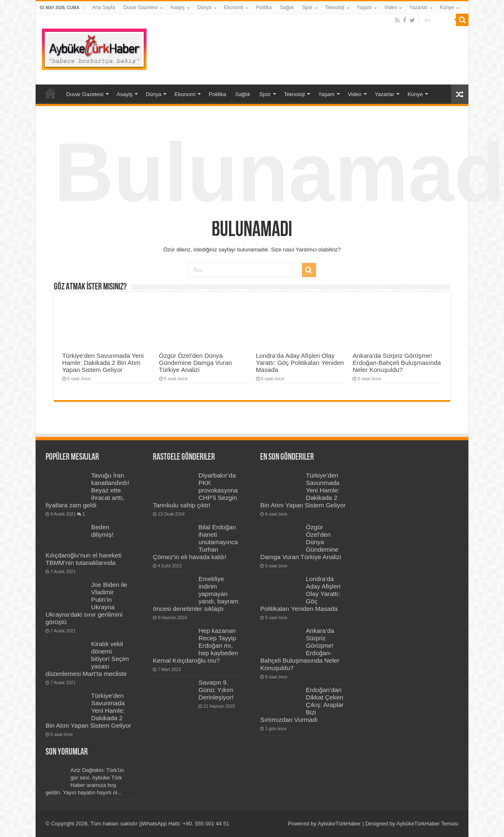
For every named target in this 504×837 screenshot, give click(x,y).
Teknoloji (335, 7)
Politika (264, 7)
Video (391, 7)
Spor (307, 7)
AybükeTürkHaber (339, 824)
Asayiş (177, 7)
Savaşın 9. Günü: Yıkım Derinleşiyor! (216, 690)
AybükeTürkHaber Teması (427, 824)
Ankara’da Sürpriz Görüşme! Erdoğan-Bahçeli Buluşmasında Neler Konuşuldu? (397, 363)
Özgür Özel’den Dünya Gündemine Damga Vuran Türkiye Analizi (195, 363)
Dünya (204, 7)
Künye (447, 7)
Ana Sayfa (104, 7)
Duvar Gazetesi (141, 7)
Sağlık (287, 7)
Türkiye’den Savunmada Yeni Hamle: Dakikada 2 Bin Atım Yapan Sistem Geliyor (103, 363)
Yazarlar (418, 7)
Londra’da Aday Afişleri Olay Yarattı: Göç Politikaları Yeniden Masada (300, 363)
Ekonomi (234, 7)
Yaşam (364, 7)
